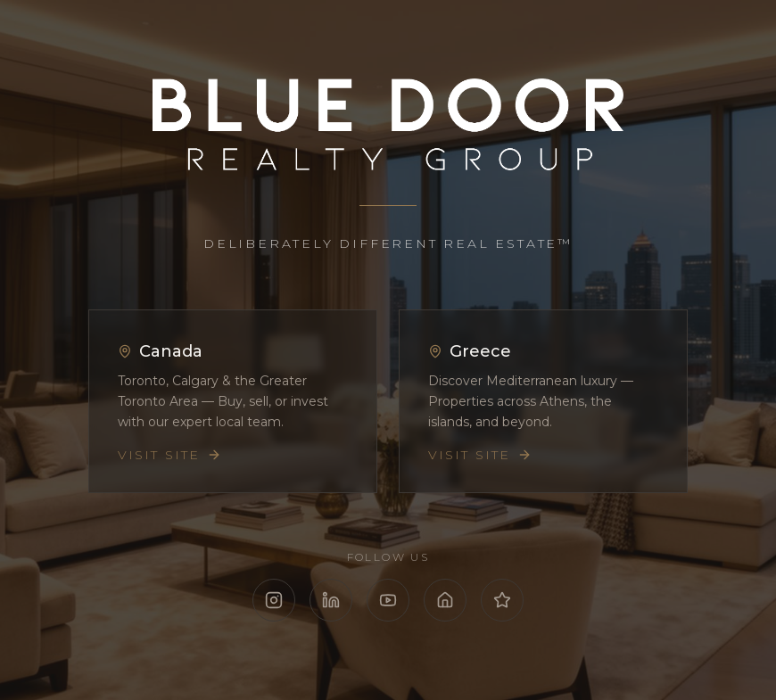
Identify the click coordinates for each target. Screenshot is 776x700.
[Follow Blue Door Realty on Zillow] (445, 600)
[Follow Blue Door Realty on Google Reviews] (502, 600)
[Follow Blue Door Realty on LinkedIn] (331, 600)
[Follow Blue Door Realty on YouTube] (388, 600)
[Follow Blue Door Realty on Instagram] (274, 600)
